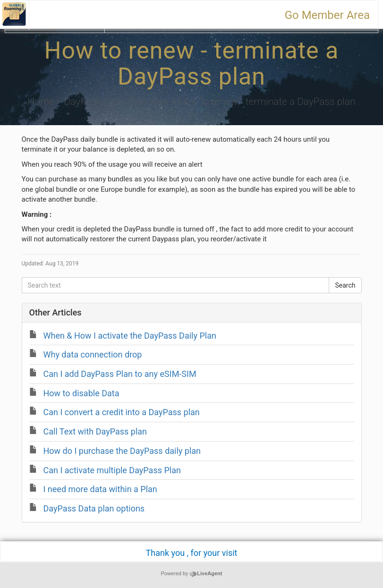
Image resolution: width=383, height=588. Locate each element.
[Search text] (176, 285)
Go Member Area (327, 15)
